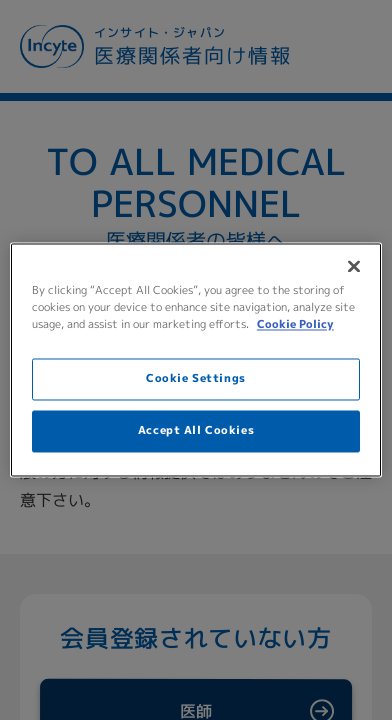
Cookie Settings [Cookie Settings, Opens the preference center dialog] (196, 379)
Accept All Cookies (196, 431)
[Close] (354, 266)
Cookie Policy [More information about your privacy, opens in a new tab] (295, 325)
